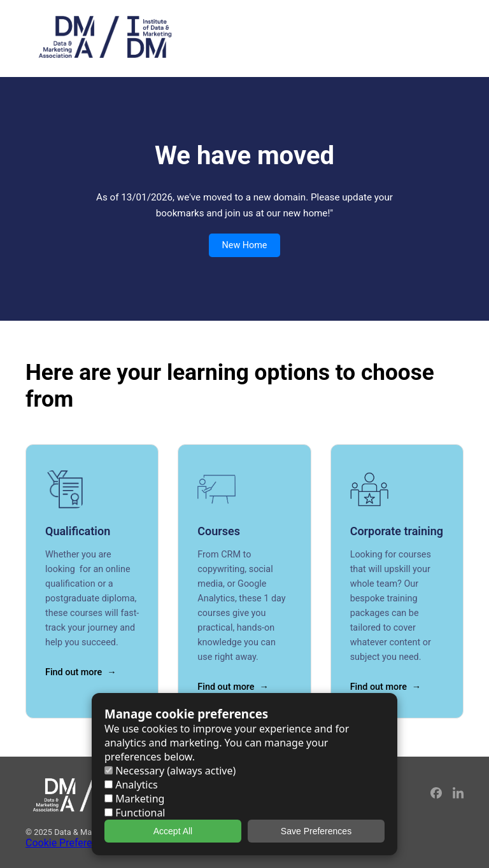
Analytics (131, 785)
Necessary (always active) (170, 771)
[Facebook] (437, 795)
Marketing (134, 799)
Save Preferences (316, 831)
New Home (244, 245)
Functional (135, 813)
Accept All (173, 831)
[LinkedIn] (458, 795)
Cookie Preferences (70, 843)
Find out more (74, 672)
